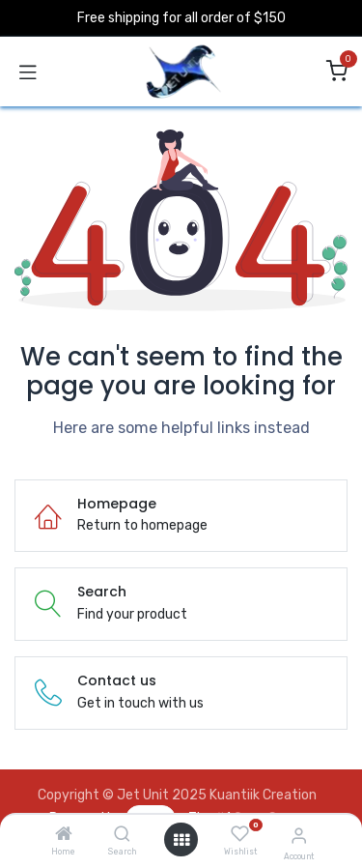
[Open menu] (181, 840)
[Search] (122, 836)
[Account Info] (299, 836)
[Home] (64, 836)
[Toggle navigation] (28, 72)
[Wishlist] (240, 834)
